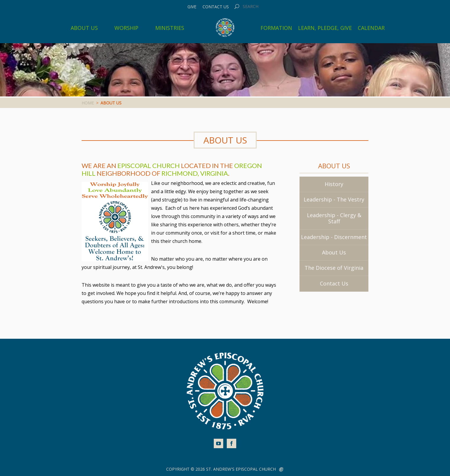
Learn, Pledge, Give (325, 28)
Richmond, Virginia (195, 173)
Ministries (170, 28)
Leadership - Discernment (334, 237)
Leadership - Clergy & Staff (334, 218)
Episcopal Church (149, 166)
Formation (276, 28)
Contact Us (216, 7)
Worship (126, 28)
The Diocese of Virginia (334, 268)
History (334, 184)
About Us (84, 28)
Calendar (371, 28)
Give (192, 7)
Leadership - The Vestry (334, 199)
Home (88, 103)
